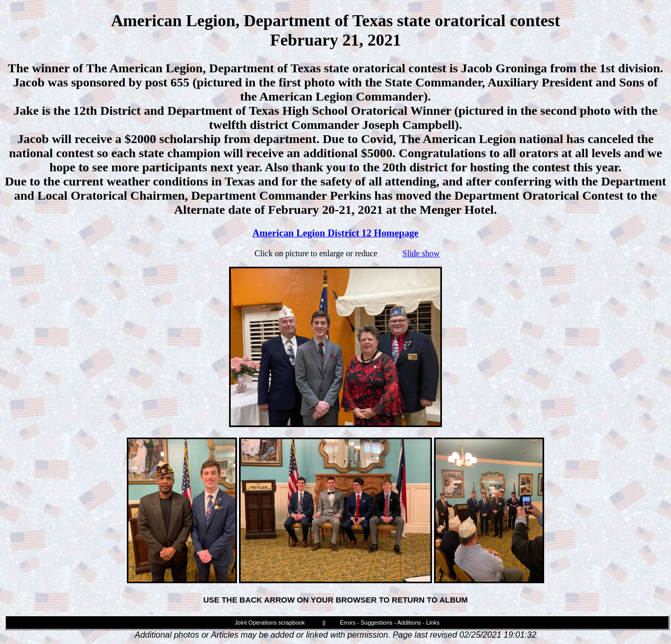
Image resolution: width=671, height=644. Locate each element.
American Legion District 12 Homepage (336, 233)
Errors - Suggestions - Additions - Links (389, 623)
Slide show (421, 253)
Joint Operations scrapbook (270, 623)
